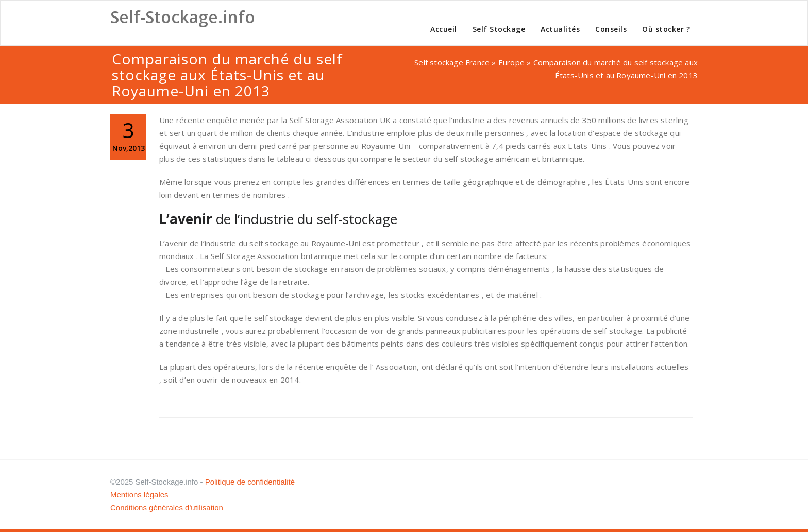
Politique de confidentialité (250, 482)
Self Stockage (499, 29)
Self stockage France (452, 62)
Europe (511, 62)
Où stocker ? (666, 29)
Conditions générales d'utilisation (167, 508)
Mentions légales (139, 495)
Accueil (444, 29)
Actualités (560, 29)
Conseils (611, 29)
